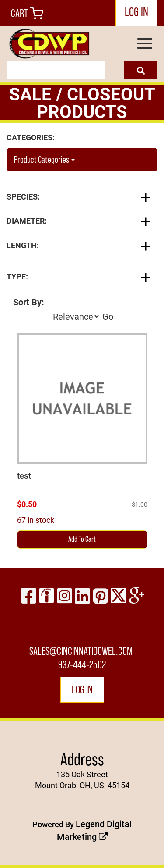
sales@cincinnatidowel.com (81, 651)
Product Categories (44, 159)
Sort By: (29, 302)
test (24, 475)
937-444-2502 (82, 664)
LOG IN (136, 12)
